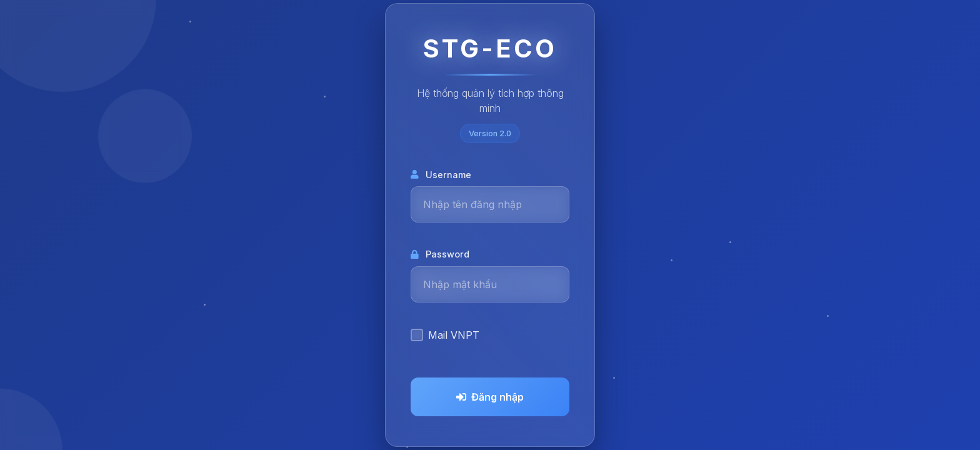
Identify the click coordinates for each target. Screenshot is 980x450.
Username (441, 175)
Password (440, 254)
